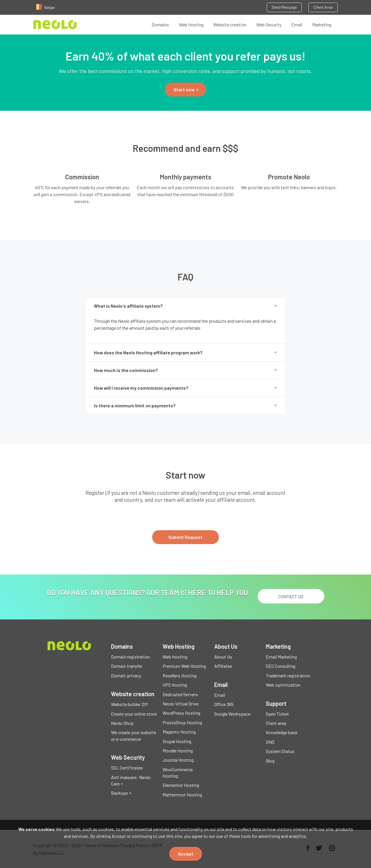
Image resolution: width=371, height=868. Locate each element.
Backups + (121, 793)
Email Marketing (281, 657)
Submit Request (185, 537)
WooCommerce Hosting (178, 773)
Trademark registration (288, 675)
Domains (160, 24)
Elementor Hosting (181, 785)
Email (297, 24)
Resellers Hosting (180, 675)
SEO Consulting (281, 666)
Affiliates (223, 666)
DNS (270, 742)
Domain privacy (126, 675)
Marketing (322, 24)
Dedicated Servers (180, 694)
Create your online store (134, 714)
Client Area (323, 7)
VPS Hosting (175, 685)
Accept (186, 854)
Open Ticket (277, 714)
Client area (276, 723)
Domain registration (130, 657)
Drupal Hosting (177, 741)
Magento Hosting (179, 732)
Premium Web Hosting (184, 666)
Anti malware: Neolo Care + (131, 780)
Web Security (269, 24)
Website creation (230, 24)
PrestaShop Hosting (182, 722)
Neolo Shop (122, 723)
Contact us (291, 596)
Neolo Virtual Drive (181, 704)
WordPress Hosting (181, 713)
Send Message (284, 7)
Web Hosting (191, 24)
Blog (270, 761)
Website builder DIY (130, 704)
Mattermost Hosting (182, 795)
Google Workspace (232, 714)
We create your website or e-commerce (134, 735)
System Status (280, 751)
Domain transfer (127, 666)
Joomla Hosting (178, 760)
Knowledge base (282, 732)
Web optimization (283, 685)
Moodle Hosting (178, 751)
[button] (185, 90)
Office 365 (224, 704)
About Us (223, 657)
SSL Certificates (127, 768)
